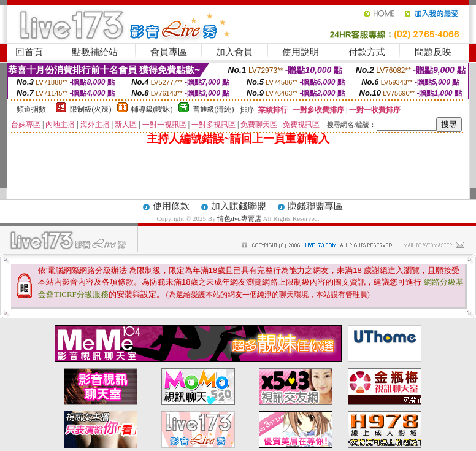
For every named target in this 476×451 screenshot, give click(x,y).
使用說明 (301, 52)
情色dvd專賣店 (240, 218)
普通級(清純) (213, 109)
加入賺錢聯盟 (239, 206)
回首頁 (29, 52)
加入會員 (234, 52)
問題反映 (433, 52)
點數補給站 (95, 52)
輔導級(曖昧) (152, 109)
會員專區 (169, 52)
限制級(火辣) (91, 109)
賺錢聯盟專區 (315, 206)
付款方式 (367, 52)
